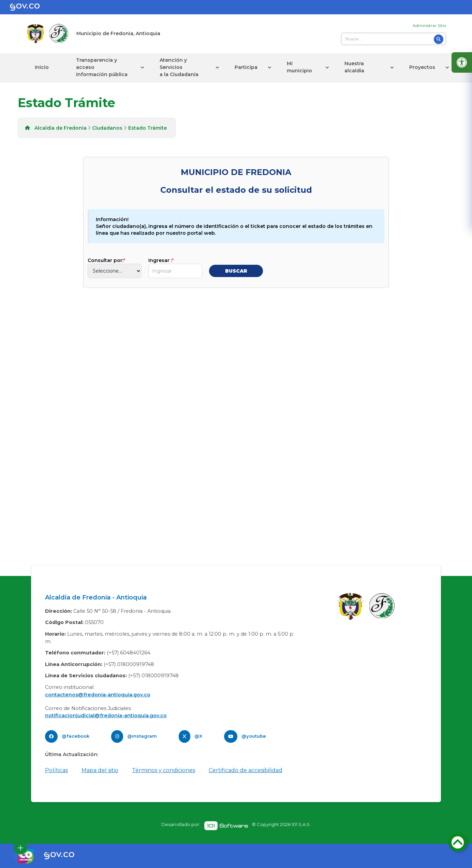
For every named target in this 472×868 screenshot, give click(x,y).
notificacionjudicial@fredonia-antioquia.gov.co (106, 715)
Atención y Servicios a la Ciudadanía (179, 67)
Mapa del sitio (100, 770)
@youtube (254, 736)
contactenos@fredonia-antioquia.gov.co (98, 695)
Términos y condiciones (164, 770)
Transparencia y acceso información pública (102, 67)
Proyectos (422, 67)
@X (198, 736)
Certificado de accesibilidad (246, 770)
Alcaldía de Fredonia (61, 128)
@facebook (76, 736)
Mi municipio (299, 67)
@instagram (142, 736)
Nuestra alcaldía (354, 67)
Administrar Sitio (429, 25)
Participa (246, 67)
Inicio (42, 67)
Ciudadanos (107, 128)
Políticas (56, 770)
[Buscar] (439, 39)
